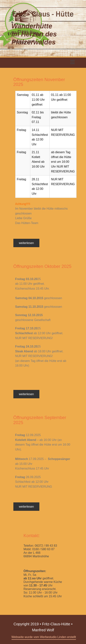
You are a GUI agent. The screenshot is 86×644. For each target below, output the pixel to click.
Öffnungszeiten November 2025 (39, 82)
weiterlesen (26, 243)
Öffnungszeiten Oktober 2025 (42, 266)
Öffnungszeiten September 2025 (40, 420)
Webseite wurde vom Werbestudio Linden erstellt (44, 637)
